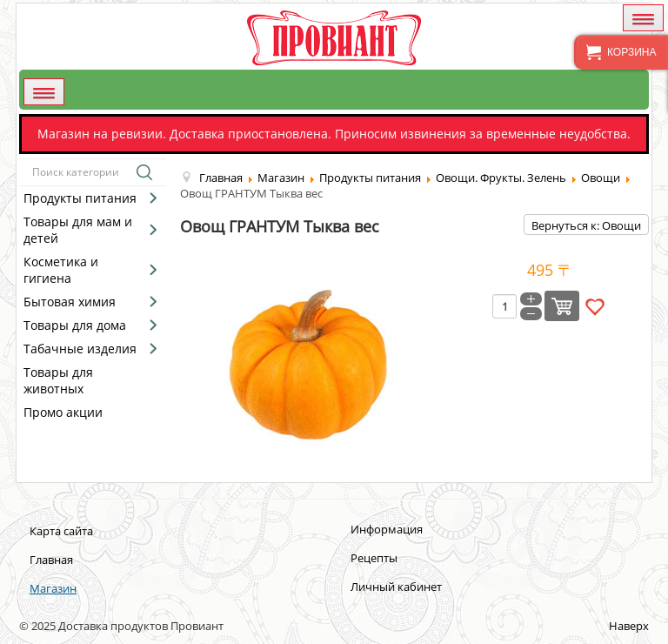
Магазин (53, 588)
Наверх (629, 626)
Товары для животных (58, 380)
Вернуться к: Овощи (586, 225)
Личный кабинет (396, 587)
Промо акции (63, 412)
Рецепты (374, 558)
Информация (387, 529)
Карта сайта (61, 531)
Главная (51, 560)
